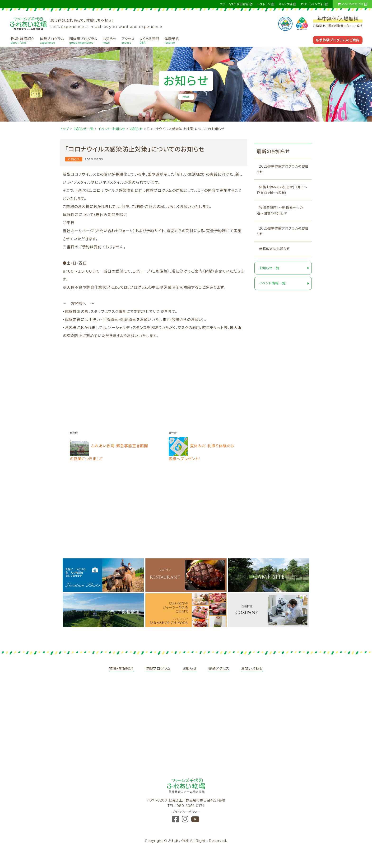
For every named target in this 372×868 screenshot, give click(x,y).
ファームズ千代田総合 (235, 4)
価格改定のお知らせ (274, 249)
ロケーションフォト (313, 4)
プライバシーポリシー (186, 812)
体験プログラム (52, 41)
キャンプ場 (286, 4)
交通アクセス (219, 668)
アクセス (128, 41)
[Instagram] (186, 821)
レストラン (264, 4)
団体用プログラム (83, 41)
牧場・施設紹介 (23, 41)
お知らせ (109, 41)
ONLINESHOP (351, 4)
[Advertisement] (154, 387)
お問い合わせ (252, 668)
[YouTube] (195, 821)
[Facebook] (176, 821)
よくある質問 (149, 41)
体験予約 (172, 41)
